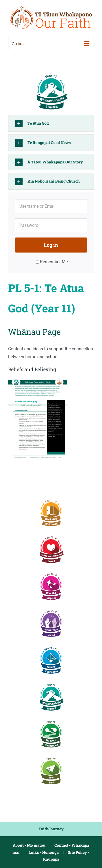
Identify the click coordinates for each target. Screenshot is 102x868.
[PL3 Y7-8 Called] (51, 610)
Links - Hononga (44, 852)
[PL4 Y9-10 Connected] (51, 646)
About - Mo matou (29, 845)
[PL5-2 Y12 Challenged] (51, 720)
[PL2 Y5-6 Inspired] (51, 573)
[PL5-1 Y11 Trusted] (51, 73)
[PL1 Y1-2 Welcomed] (51, 499)
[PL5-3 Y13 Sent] (51, 757)
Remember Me (52, 262)
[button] (51, 123)
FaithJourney (51, 829)
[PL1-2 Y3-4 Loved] (51, 536)
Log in (51, 245)
